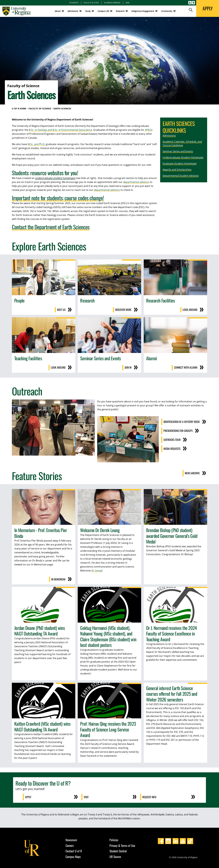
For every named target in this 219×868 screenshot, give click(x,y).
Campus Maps (73, 856)
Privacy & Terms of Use (122, 845)
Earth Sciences (62, 108)
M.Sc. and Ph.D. (36, 144)
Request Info (150, 796)
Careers (70, 845)
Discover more (123, 310)
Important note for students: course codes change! (58, 198)
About (58, 11)
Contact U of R (74, 850)
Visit (86, 796)
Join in (128, 367)
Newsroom (71, 839)
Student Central (118, 850)
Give (127, 3)
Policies (114, 839)
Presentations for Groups (178, 430)
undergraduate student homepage (55, 178)
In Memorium (58, 579)
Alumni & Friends (112, 3)
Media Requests (172, 448)
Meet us (61, 310)
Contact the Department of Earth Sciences (51, 227)
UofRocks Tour (172, 439)
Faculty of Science (40, 108)
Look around (190, 310)
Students (74, 3)
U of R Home (19, 108)
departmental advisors (136, 182)
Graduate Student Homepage (180, 163)
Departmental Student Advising (181, 176)
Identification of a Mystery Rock (181, 422)
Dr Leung (97, 570)
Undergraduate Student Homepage (183, 157)
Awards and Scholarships (177, 170)
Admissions (169, 135)
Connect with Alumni (185, 367)
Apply (28, 796)
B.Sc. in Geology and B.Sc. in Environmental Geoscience (60, 130)
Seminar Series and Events (178, 151)
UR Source (115, 856)
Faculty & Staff (91, 3)
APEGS (149, 130)
